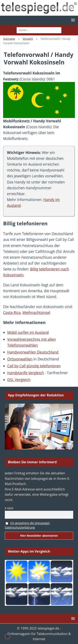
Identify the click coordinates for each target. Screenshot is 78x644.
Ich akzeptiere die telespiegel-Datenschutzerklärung (27, 525)
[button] (72, 20)
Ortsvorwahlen (20, 359)
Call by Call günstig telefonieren (34, 366)
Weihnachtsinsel (36, 312)
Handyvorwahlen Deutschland (33, 352)
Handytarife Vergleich (26, 373)
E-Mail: (9, 508)
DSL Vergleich (19, 380)
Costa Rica (12, 312)
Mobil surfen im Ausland (28, 332)
